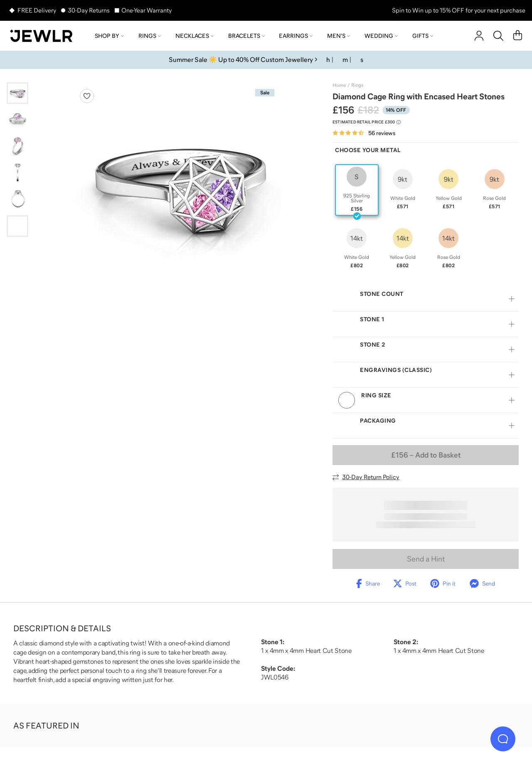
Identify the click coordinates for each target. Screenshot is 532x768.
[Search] (498, 36)
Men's (339, 36)
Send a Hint (426, 559)
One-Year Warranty (147, 10)
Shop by (109, 36)
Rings (150, 36)
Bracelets (246, 36)
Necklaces (195, 36)
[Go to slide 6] (17, 226)
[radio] (357, 190)
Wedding (381, 36)
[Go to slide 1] (17, 93)
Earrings (296, 36)
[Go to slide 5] (17, 199)
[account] (479, 36)
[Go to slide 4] (17, 173)
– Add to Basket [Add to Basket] (426, 455)
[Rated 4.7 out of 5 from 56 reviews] (364, 133)
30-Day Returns (89, 10)
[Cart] (518, 36)
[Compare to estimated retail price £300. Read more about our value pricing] (367, 122)
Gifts (423, 36)
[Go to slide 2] (17, 120)
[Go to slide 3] (17, 146)
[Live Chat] (503, 739)
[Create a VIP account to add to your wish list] (87, 96)
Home (339, 85)
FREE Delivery (37, 10)
